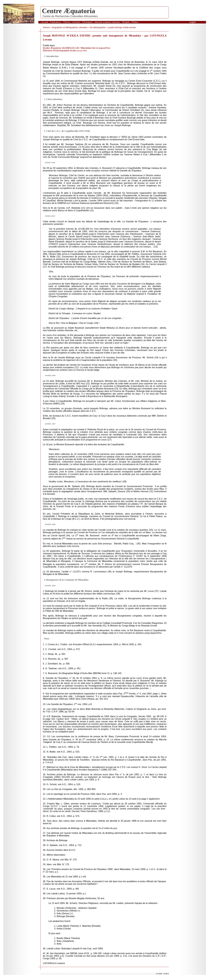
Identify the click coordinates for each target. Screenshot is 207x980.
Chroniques (87, 22)
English (193, 22)
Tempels (126, 22)
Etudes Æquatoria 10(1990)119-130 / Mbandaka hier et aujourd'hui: (77, 48)
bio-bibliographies (98, 27)
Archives (76, 22)
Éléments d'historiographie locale (65, 51)
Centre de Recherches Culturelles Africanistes (70, 16)
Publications (55, 22)
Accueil (45, 22)
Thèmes (67, 22)
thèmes (46, 27)
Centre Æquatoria (68, 11)
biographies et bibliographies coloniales (70, 27)
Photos (135, 22)
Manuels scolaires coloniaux (107, 22)
